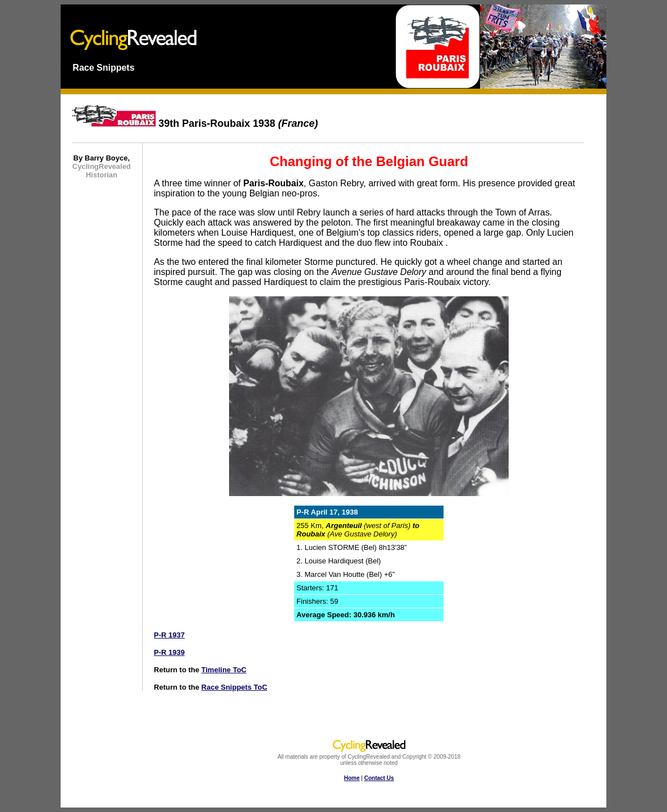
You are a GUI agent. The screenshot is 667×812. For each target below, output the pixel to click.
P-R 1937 (169, 635)
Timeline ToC (224, 670)
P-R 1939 (169, 652)
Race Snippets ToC (235, 687)
